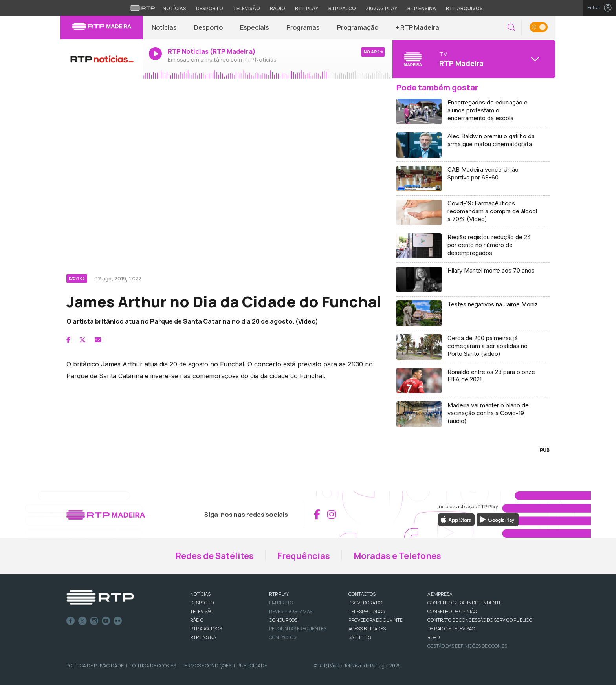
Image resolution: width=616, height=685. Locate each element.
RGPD (434, 637)
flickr (118, 621)
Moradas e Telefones (397, 556)
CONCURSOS (283, 620)
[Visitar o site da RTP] (142, 8)
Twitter (82, 621)
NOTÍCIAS (200, 594)
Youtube (106, 621)
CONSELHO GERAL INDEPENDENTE (465, 603)
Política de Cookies (153, 666)
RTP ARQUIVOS (206, 629)
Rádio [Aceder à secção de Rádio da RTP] (278, 8)
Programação (358, 27)
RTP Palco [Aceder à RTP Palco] (342, 8)
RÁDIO (197, 620)
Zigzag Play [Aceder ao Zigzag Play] (382, 8)
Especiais (255, 27)
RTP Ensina (203, 637)
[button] (511, 28)
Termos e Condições (207, 666)
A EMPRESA (440, 594)
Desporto (208, 27)
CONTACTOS (362, 594)
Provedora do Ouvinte (376, 620)
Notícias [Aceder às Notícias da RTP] (174, 8)
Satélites (360, 637)
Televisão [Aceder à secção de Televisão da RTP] (247, 8)
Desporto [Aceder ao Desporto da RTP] (210, 8)
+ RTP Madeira (417, 27)
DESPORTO (202, 603)
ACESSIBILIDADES (367, 629)
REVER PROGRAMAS (291, 611)
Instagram (94, 621)
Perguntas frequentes (298, 629)
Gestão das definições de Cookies (467, 646)
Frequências (304, 556)
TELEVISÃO (202, 611)
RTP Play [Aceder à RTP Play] (307, 8)
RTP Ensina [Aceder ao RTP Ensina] (422, 8)
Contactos (283, 637)
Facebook (71, 621)
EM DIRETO (281, 603)
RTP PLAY (279, 594)
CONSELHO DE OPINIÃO (452, 611)
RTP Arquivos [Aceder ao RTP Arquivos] (464, 8)
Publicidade (252, 666)
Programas (303, 27)
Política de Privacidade (95, 666)
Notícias (164, 27)
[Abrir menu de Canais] (473, 59)
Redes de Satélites (214, 556)
